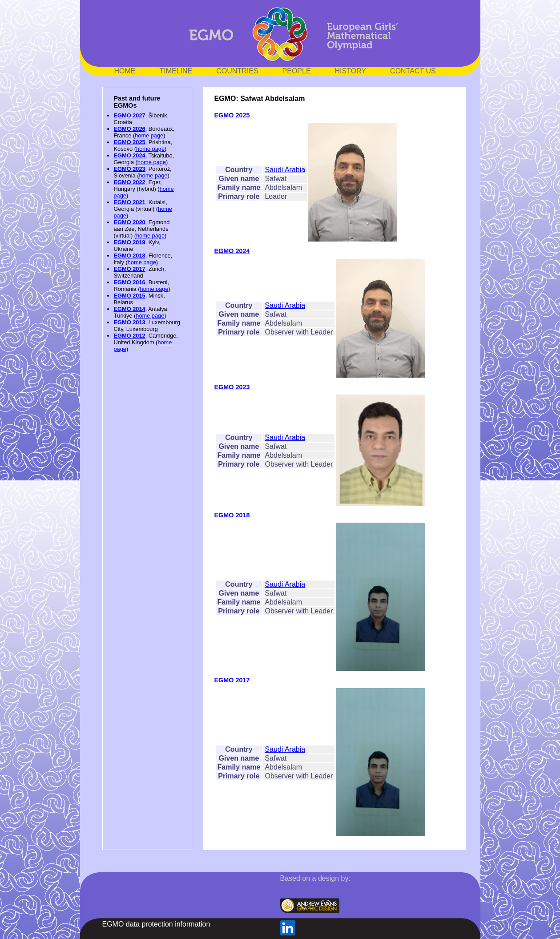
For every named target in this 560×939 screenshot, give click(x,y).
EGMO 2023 (130, 169)
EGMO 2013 (130, 322)
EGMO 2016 (130, 282)
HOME (125, 71)
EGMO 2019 (130, 242)
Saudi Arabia (285, 170)
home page (149, 135)
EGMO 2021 (130, 202)
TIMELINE (176, 71)
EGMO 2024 (130, 155)
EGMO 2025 (130, 142)
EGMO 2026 (130, 129)
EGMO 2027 (130, 115)
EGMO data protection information (156, 924)
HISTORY (351, 71)
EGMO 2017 (130, 269)
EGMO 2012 (130, 336)
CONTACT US (413, 71)
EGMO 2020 (130, 222)
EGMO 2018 (130, 256)
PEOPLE (297, 71)
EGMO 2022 (130, 182)
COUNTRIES (237, 71)
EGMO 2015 (130, 296)
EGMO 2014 (130, 309)
